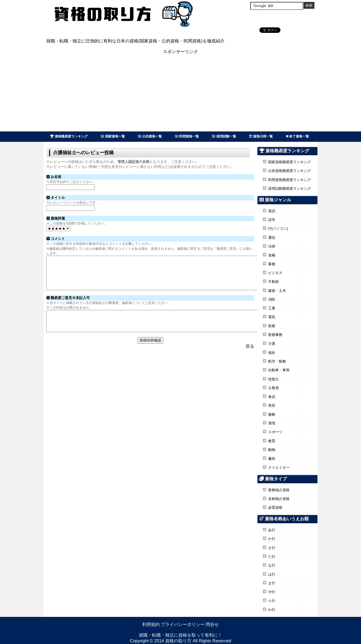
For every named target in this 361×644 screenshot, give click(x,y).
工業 (272, 308)
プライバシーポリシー (183, 624)
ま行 (272, 583)
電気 (272, 317)
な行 (272, 565)
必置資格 (275, 508)
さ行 (272, 548)
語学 (272, 220)
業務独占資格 (279, 490)
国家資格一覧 (113, 136)
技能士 (273, 379)
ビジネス (275, 273)
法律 (272, 246)
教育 (272, 441)
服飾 (272, 414)
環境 (272, 423)
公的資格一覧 (150, 136)
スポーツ (275, 432)
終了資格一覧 (297, 136)
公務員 (273, 388)
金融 (272, 255)
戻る (250, 357)
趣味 (272, 458)
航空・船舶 (277, 361)
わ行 (272, 610)
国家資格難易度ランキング (290, 162)
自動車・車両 (279, 370)
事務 (272, 264)
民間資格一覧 (187, 136)
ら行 (272, 601)
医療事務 (275, 335)
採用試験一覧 (224, 136)
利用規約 (151, 624)
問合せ (212, 624)
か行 (272, 539)
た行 (272, 557)
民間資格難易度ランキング (290, 180)
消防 (272, 299)
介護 (272, 343)
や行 (272, 592)
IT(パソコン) (278, 228)
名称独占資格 (279, 499)
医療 (272, 326)
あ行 (272, 530)
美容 (272, 405)
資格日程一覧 (261, 136)
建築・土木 (277, 291)
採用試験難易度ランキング (290, 189)
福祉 (272, 353)
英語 (272, 211)
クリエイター (279, 468)
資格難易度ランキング (69, 136)
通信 (272, 238)
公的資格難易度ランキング (290, 171)
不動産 (273, 282)
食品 (272, 397)
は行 (272, 574)
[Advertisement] (180, 93)
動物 (272, 450)
